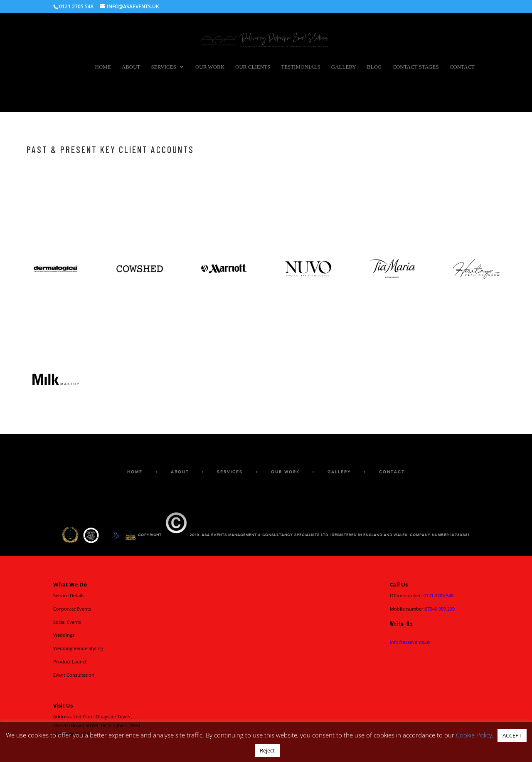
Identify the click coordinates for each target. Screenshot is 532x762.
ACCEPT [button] (512, 735)
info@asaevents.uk (410, 642)
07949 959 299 (440, 609)
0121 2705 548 (438, 595)
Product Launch (70, 662)
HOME (135, 472)
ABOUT (180, 472)
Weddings (64, 635)
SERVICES (230, 472)
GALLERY (339, 472)
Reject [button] (267, 750)
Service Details (69, 595)
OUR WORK (285, 472)
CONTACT (392, 472)
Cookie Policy (474, 735)
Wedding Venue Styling (78, 648)
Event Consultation (74, 675)
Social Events (67, 622)
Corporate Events (72, 609)
